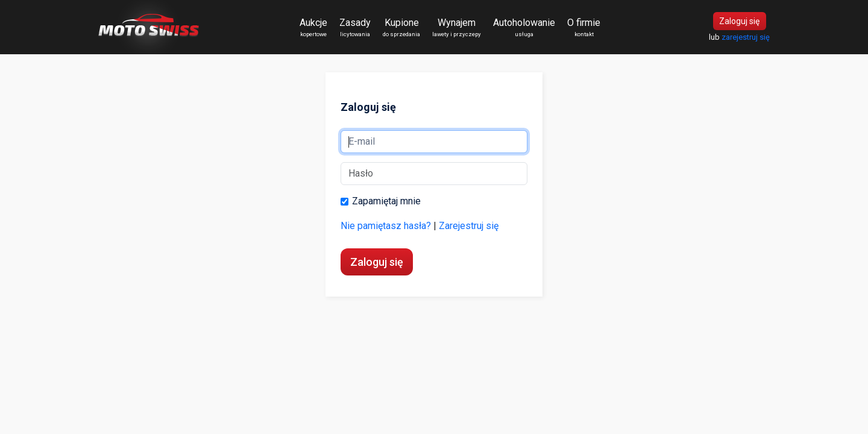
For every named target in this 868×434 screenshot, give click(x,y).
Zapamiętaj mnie (381, 203)
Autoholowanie (524, 28)
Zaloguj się (739, 21)
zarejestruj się (746, 37)
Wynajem (457, 28)
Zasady (355, 28)
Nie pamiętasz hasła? (386, 226)
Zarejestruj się (469, 226)
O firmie (584, 28)
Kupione (401, 28)
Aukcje (313, 28)
